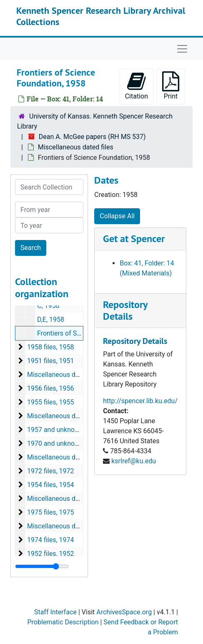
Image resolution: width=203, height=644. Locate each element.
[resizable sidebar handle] (42, 566)
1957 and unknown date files (70, 430)
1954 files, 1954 (51, 485)
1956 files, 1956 (51, 388)
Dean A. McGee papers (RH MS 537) (92, 137)
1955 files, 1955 (51, 402)
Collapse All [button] (117, 216)
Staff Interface (55, 612)
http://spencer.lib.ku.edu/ (140, 401)
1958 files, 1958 (51, 347)
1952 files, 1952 (51, 554)
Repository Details (125, 311)
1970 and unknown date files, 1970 (79, 443)
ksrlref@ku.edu (134, 461)
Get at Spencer (134, 239)
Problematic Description (63, 622)
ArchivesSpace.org (124, 612)
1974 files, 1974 (51, 540)
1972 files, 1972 (51, 471)
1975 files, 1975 (51, 512)
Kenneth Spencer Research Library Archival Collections (101, 16)
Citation (137, 86)
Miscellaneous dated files (76, 147)
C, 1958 (48, 306)
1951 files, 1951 (51, 361)
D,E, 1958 (51, 319)
